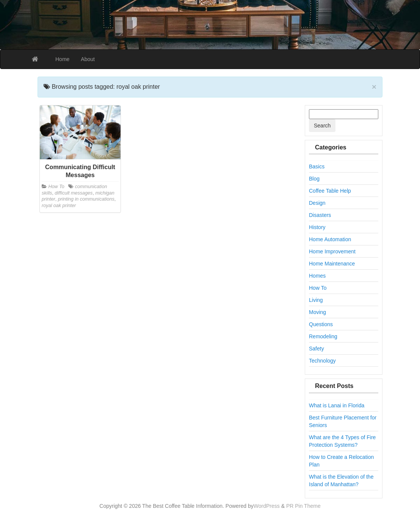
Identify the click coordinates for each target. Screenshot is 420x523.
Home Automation (330, 239)
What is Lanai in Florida (337, 405)
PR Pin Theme (303, 506)
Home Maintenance (332, 264)
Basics (317, 166)
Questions (321, 324)
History (317, 227)
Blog (314, 179)
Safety (317, 349)
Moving (317, 312)
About (88, 59)
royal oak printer (59, 206)
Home (62, 59)
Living (316, 300)
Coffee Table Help (330, 191)
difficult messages (74, 193)
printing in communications (86, 199)
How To (56, 187)
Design (317, 203)
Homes (317, 276)
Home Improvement (332, 251)
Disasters (320, 215)
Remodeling (323, 336)
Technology (322, 361)
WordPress (267, 506)
